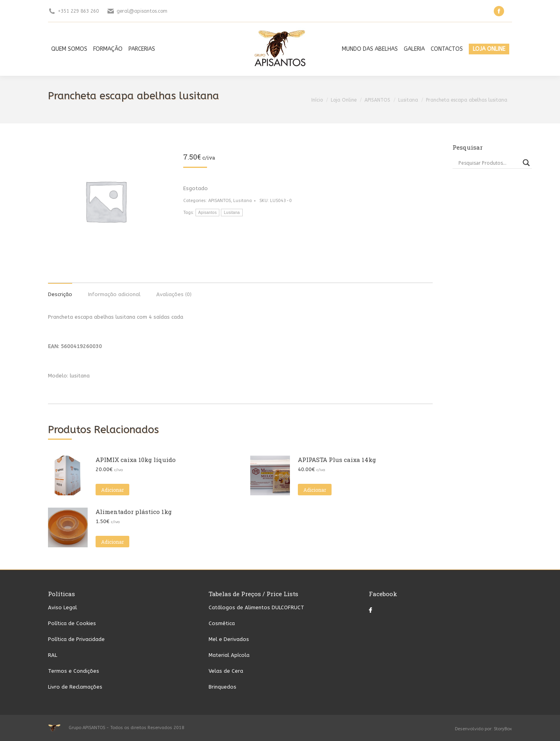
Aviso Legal (62, 607)
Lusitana (243, 201)
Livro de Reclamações (75, 687)
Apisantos (208, 213)
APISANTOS (220, 201)
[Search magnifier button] (526, 163)
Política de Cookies (72, 623)
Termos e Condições (74, 671)
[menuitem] (69, 49)
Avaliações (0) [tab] (174, 294)
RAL (53, 655)
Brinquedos (222, 687)
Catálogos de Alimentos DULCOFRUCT (256, 607)
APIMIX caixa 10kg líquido (136, 460)
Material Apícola (229, 655)
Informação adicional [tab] (114, 294)
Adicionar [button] (112, 490)
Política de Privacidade (76, 639)
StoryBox (503, 729)
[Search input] (489, 163)
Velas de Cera (226, 671)
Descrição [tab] (60, 294)
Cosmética (222, 623)
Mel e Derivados (229, 639)
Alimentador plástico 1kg (134, 512)
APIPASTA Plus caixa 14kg (337, 460)
